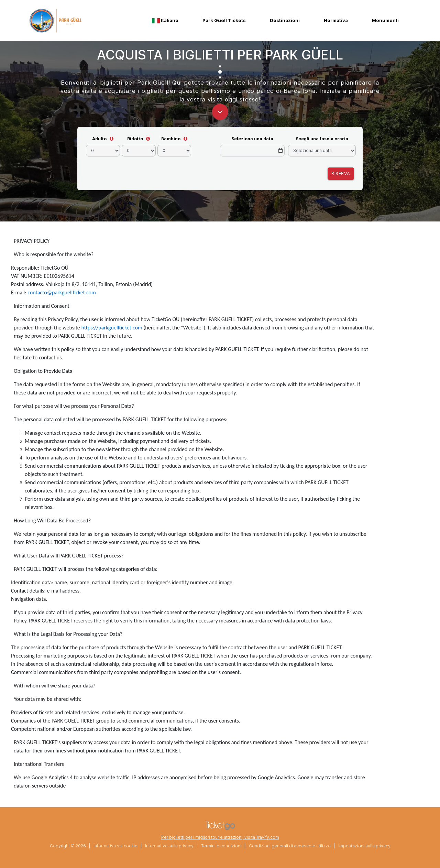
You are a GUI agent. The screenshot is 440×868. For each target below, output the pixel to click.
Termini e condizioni (221, 846)
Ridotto (135, 139)
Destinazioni (285, 20)
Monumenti (385, 20)
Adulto (99, 139)
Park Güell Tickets (224, 20)
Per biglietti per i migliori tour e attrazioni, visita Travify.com (220, 837)
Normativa (336, 20)
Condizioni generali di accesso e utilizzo (290, 846)
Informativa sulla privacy (169, 846)
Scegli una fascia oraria (322, 139)
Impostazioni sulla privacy (364, 846)
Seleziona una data (252, 139)
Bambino (171, 139)
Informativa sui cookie (115, 846)
